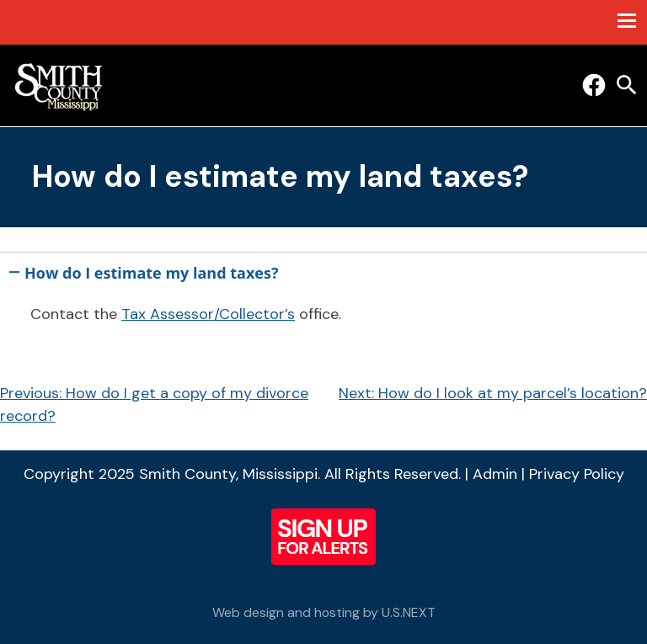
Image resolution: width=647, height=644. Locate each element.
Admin (495, 474)
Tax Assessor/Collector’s (208, 314)
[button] (323, 270)
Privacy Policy (577, 474)
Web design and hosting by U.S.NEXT (324, 612)
